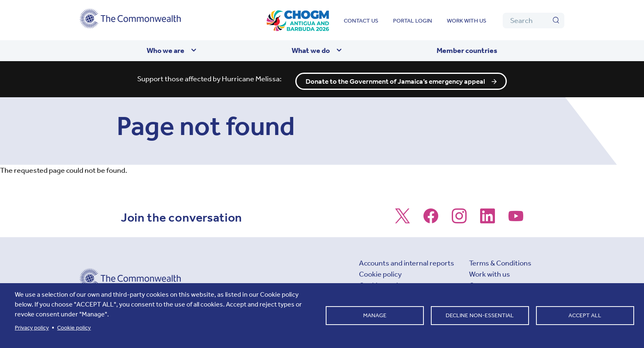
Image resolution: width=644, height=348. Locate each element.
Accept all (585, 315)
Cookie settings (384, 281)
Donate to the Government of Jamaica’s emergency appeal (396, 77)
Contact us (361, 21)
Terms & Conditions (500, 259)
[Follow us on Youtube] (516, 216)
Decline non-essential (480, 315)
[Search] (534, 21)
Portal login (413, 21)
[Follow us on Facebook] (431, 216)
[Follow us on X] (402, 216)
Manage (375, 315)
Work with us (467, 21)
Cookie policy (380, 270)
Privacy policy (32, 328)
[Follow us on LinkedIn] (488, 216)
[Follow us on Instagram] (459, 216)
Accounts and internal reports (407, 259)
